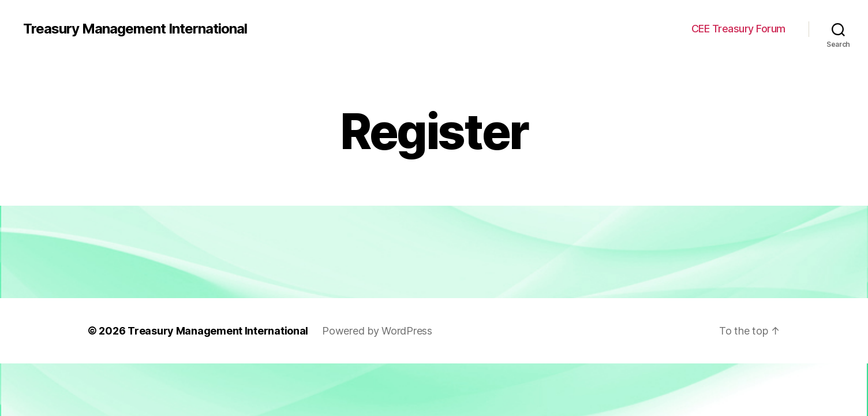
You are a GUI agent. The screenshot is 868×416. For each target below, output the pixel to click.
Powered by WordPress (377, 331)
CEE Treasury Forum (738, 29)
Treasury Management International (135, 29)
